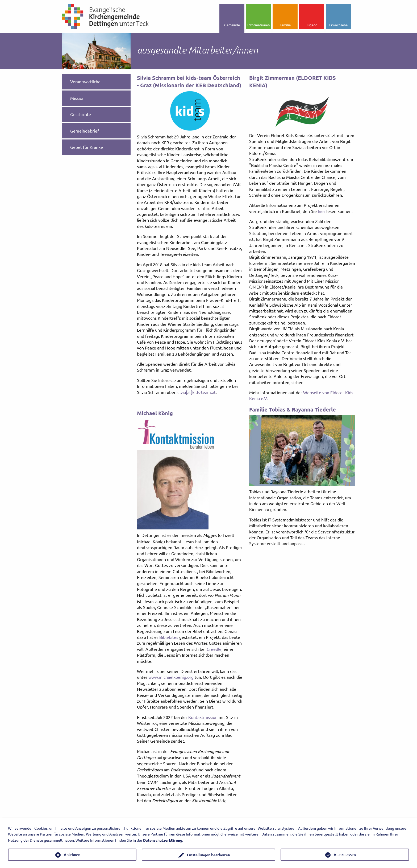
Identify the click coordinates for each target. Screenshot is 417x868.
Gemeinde (232, 25)
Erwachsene (338, 25)
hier (322, 211)
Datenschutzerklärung (163, 840)
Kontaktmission (203, 717)
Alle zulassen (345, 855)
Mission (77, 98)
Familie (285, 25)
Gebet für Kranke (87, 147)
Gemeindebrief (85, 131)
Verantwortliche (85, 81)
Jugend (312, 25)
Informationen (258, 25)
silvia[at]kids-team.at (196, 392)
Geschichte (81, 114)
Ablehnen (72, 855)
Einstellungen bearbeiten (208, 855)
